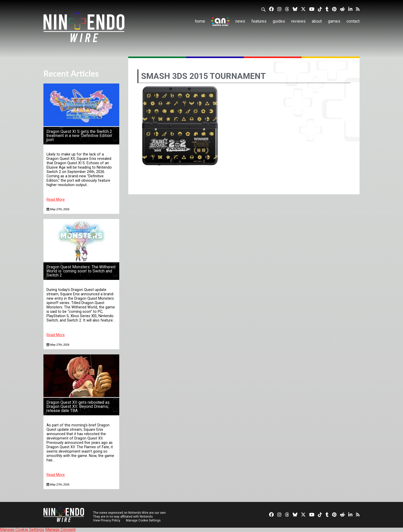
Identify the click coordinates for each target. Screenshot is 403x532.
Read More (56, 200)
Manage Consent (60, 530)
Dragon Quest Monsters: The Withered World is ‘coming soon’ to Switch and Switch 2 (81, 271)
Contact (353, 21)
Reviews (298, 21)
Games (334, 21)
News (240, 21)
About (317, 21)
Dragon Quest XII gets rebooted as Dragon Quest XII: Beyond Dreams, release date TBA (78, 406)
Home (200, 21)
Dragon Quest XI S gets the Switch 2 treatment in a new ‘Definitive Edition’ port (79, 136)
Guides (279, 21)
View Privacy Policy (107, 520)
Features (259, 21)
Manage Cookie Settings (144, 520)
